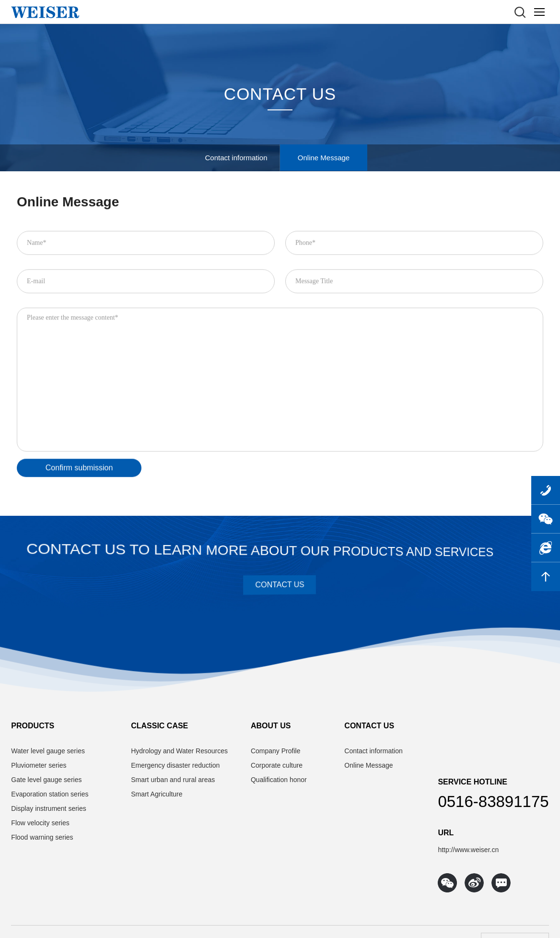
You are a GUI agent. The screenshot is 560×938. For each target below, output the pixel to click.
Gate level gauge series (46, 780)
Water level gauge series (48, 751)
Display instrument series (48, 808)
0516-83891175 (493, 801)
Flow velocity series (40, 823)
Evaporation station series (50, 794)
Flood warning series (42, 837)
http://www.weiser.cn (468, 850)
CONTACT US (280, 95)
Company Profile (276, 751)
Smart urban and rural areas (173, 780)
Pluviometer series (39, 765)
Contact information (236, 158)
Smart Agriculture (157, 794)
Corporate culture (277, 765)
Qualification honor (279, 780)
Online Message (324, 158)
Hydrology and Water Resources (179, 751)
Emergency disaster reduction (175, 765)
